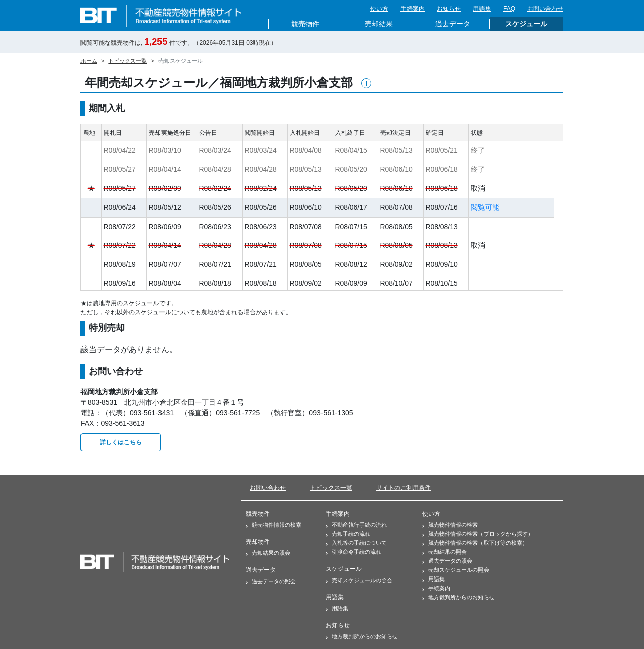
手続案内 (413, 9)
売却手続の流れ (348, 534)
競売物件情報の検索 (273, 525)
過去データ (453, 24)
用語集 (482, 9)
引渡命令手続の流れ (353, 552)
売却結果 (379, 24)
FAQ (509, 9)
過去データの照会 (271, 581)
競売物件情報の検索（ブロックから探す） (478, 534)
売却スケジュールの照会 (359, 580)
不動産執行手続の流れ (356, 525)
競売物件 (305, 24)
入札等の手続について (356, 543)
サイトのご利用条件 (404, 488)
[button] (366, 83)
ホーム (89, 61)
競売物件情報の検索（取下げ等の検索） (475, 543)
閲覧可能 (485, 207)
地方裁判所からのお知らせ (362, 636)
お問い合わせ (545, 9)
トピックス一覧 (128, 61)
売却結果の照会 (268, 553)
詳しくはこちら (121, 442)
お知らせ (449, 9)
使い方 (379, 9)
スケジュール (526, 24)
